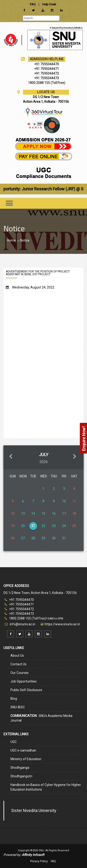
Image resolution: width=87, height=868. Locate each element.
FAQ (53, 861)
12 (13, 514)
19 (13, 526)
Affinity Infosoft (33, 855)
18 (74, 514)
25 (74, 526)
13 (23, 514)
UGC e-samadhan (23, 750)
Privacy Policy (39, 861)
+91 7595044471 (19, 604)
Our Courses (19, 673)
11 (74, 501)
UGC (14, 742)
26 (13, 538)
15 (43, 514)
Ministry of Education (26, 759)
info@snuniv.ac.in (22, 624)
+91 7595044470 (19, 600)
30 (54, 538)
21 (33, 526)
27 (23, 538)
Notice (25, 240)
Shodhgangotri (21, 776)
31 (64, 538)
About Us (17, 656)
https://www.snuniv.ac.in (62, 624)
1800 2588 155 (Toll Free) (25, 618)
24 (64, 526)
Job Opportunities (24, 681)
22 (43, 526)
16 (54, 514)
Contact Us (18, 664)
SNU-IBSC (18, 707)
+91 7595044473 (19, 614)
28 (33, 538)
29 (43, 538)
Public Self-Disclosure (26, 690)
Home (11, 240)
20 (23, 526)
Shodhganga (20, 768)
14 (33, 514)
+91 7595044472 (19, 609)
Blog (14, 699)
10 (64, 501)
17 (64, 514)
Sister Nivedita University (34, 811)
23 (54, 526)
